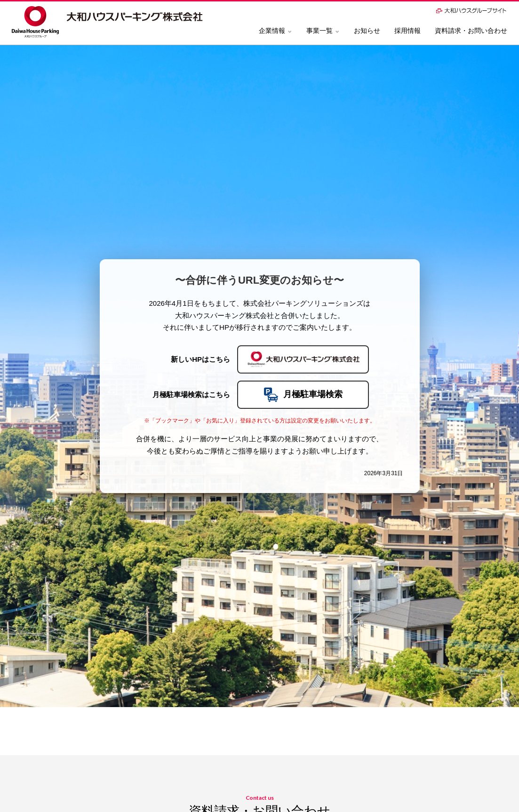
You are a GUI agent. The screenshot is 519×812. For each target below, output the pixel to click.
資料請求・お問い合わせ (471, 31)
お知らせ (367, 31)
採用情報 (407, 31)
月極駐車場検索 (303, 395)
